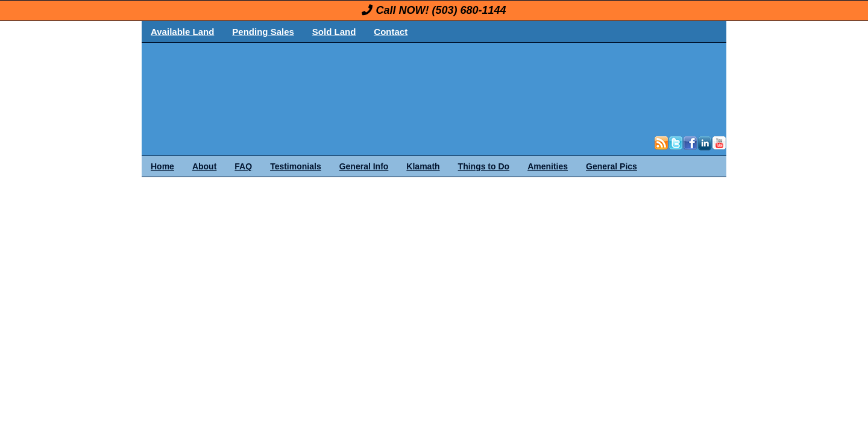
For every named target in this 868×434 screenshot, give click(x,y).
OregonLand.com (485, 88)
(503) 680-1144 (469, 10)
